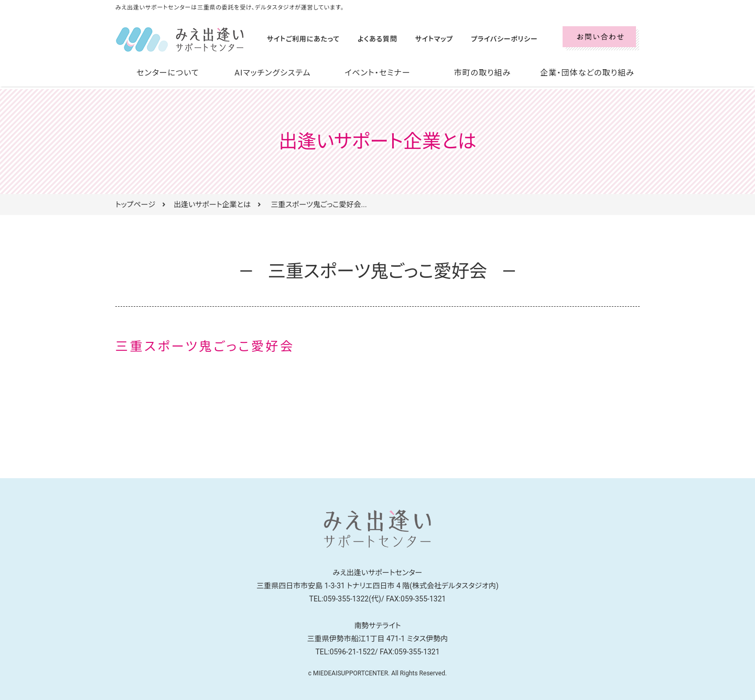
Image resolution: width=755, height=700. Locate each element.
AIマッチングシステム (273, 73)
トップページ (135, 204)
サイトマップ (425, 39)
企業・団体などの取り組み (587, 73)
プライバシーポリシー (492, 39)
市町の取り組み (482, 73)
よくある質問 (371, 39)
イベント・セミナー (378, 73)
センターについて (168, 73)
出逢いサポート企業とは (212, 204)
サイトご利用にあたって (301, 39)
